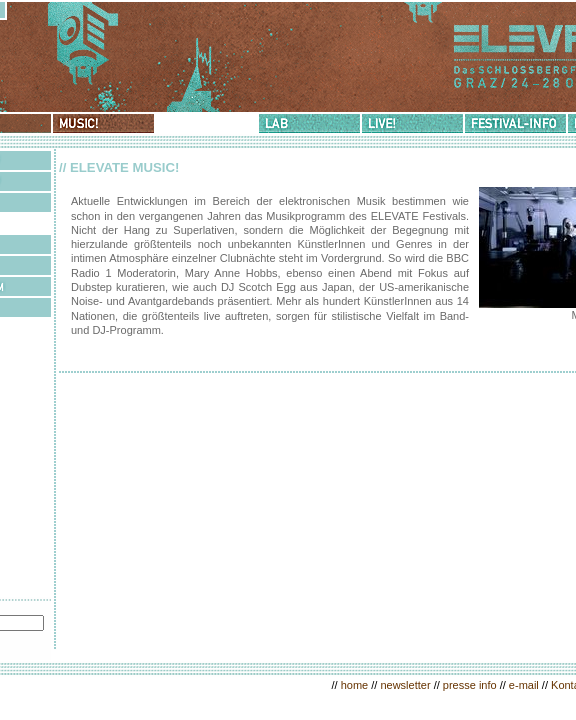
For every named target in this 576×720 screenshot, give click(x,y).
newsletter (405, 685)
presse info (470, 685)
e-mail (524, 685)
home (355, 685)
